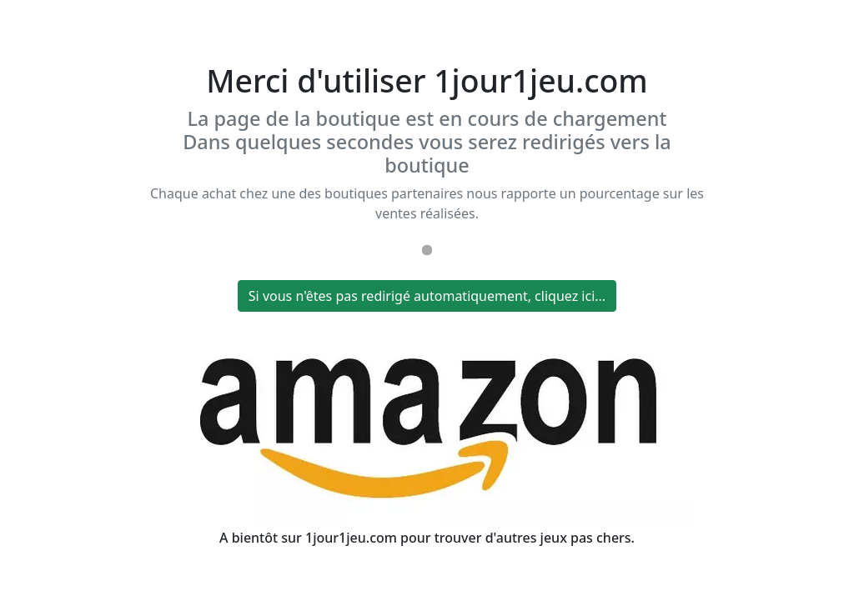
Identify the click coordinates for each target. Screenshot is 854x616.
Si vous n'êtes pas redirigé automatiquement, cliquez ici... (427, 296)
